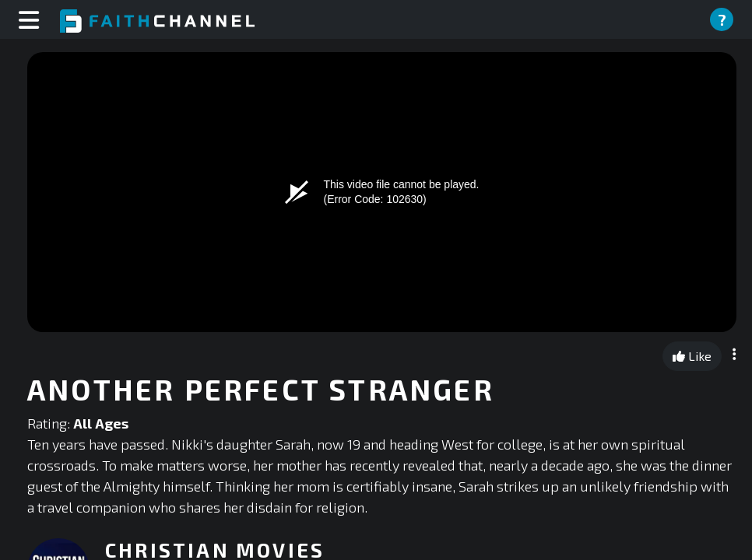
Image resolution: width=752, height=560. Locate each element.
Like (692, 356)
